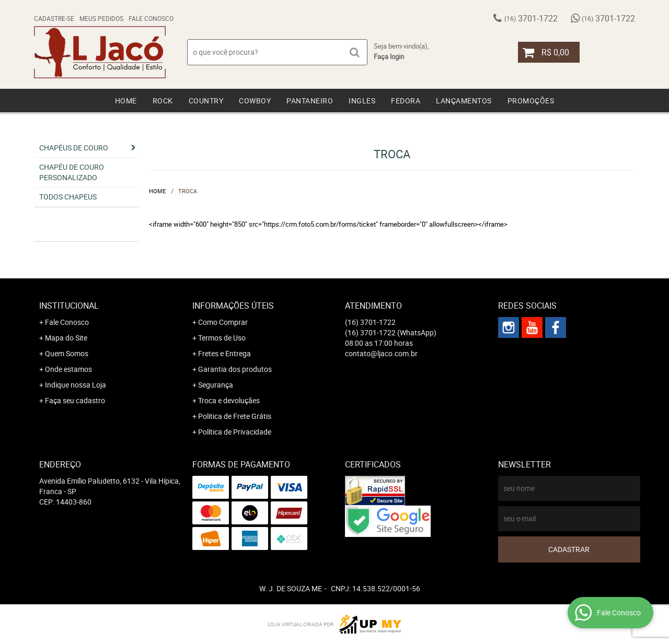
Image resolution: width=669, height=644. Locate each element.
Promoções (531, 101)
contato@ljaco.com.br (381, 353)
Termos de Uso (222, 338)
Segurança (216, 385)
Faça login (389, 56)
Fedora (406, 101)
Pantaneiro (310, 101)
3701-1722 (531, 18)
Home (126, 101)
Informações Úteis (233, 306)
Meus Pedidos (101, 18)
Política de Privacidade (235, 432)
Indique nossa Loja (76, 385)
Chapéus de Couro (74, 148)
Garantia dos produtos (235, 369)
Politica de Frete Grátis (235, 416)
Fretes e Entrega (224, 353)
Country (206, 101)
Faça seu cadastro (75, 400)
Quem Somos (67, 353)
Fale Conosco (151, 18)
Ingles (362, 101)
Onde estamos (68, 369)
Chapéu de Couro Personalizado (72, 172)
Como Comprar (223, 322)
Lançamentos (464, 101)
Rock (163, 101)
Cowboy (255, 101)
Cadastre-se (54, 18)
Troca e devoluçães (229, 400)
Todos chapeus (68, 197)
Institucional (69, 306)
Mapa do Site (66, 338)
